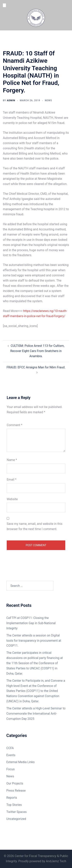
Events (11, 755)
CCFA (10, 748)
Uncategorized (16, 819)
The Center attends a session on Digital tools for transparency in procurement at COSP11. (34, 641)
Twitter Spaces (17, 812)
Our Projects (15, 783)
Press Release (16, 791)
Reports (12, 798)
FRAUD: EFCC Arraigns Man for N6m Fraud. (36, 367)
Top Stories (14, 805)
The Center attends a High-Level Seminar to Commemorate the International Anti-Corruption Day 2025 (36, 714)
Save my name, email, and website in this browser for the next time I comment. (35, 526)
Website (12, 499)
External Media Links (20, 762)
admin (11, 100)
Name (12, 460)
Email (12, 480)
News (48, 100)
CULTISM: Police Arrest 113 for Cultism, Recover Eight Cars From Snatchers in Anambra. (37, 351)
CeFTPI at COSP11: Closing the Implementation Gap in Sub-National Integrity (31, 623)
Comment (14, 425)
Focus (10, 769)
